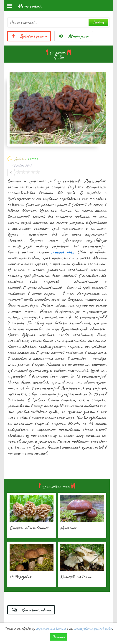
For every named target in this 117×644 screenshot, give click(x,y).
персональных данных (51, 629)
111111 (33, 159)
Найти (98, 22)
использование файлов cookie (93, 629)
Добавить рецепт (29, 36)
